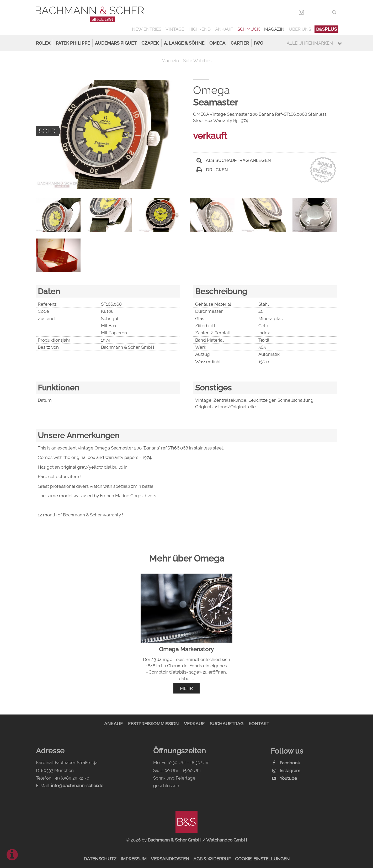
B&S (327, 29)
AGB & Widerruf (212, 859)
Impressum (134, 859)
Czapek (150, 43)
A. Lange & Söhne (184, 43)
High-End (200, 29)
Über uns (300, 29)
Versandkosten (170, 859)
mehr (186, 688)
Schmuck (249, 29)
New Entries (147, 29)
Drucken (212, 170)
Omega (217, 43)
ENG (324, 12)
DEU (313, 12)
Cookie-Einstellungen (262, 859)
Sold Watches (197, 61)
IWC (259, 43)
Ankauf (224, 29)
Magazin (274, 29)
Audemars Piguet (116, 43)
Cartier (240, 43)
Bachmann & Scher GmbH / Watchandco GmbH (197, 840)
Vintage (175, 29)
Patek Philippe (73, 43)
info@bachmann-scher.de (77, 786)
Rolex (43, 43)
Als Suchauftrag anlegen (234, 160)
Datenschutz (100, 859)
